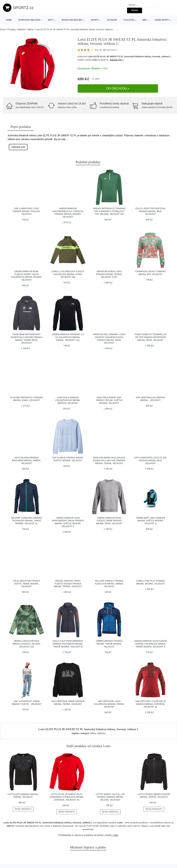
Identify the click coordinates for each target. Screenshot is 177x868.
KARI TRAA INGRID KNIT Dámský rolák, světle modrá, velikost (109, 399)
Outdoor (112, 20)
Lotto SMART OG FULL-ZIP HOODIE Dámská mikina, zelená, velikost (110, 795)
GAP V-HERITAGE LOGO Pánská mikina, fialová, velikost (27, 210)
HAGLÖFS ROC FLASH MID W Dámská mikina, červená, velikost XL (151, 702)
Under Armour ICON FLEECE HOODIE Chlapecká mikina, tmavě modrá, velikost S (150, 642)
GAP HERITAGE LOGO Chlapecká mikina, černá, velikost (109, 702)
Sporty (95, 20)
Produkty (11, 29)
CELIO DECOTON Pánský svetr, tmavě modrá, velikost (26, 582)
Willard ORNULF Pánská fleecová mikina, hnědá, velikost (109, 582)
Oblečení (22, 29)
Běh (145, 20)
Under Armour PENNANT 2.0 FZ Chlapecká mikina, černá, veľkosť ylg (68, 336)
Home (9, 20)
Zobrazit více (18, 146)
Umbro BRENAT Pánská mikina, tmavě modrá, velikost (109, 642)
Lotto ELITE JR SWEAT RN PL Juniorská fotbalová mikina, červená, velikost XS (67, 795)
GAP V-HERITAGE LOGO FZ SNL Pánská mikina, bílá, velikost (150, 459)
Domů (3, 29)
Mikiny (31, 29)
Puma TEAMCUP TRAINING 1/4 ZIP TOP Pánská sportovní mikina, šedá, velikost (151, 336)
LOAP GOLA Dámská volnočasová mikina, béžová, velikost (68, 399)
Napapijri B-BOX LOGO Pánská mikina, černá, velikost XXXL (109, 273)
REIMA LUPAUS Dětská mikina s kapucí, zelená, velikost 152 (27, 642)
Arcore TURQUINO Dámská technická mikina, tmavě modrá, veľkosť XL (26, 519)
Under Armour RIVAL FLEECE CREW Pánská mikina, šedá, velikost (109, 519)
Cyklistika (129, 20)
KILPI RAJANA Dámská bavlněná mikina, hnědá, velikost (27, 459)
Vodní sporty (162, 20)
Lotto (95, 63)
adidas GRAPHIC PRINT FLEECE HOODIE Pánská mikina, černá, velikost (68, 582)
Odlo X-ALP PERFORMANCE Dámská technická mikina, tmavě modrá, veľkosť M (68, 642)
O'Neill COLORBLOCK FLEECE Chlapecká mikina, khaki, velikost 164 (68, 273)
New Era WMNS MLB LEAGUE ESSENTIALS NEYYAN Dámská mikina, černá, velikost (109, 459)
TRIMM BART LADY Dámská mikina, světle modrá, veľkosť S (151, 519)
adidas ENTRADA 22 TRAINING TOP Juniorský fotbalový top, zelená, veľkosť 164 (109, 210)
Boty (51, 20)
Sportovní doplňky (72, 20)
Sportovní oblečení (29, 20)
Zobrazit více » (117, 63)
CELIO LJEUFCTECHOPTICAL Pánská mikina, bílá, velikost (150, 210)
